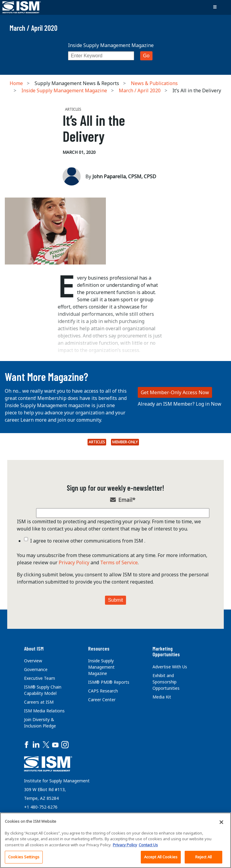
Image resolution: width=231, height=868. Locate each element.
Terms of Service (119, 562)
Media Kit (162, 697)
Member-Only (125, 442)
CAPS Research (103, 691)
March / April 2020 (140, 90)
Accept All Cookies (161, 857)
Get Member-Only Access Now (175, 392)
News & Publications (154, 83)
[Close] (221, 822)
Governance (36, 669)
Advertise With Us (170, 667)
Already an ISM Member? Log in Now (180, 404)
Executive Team (40, 678)
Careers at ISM (39, 702)
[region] (115, 840)
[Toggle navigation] (215, 7)
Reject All (203, 857)
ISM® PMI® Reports (109, 682)
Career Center (102, 700)
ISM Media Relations (44, 711)
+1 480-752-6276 (41, 807)
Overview (33, 661)
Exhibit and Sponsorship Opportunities (166, 682)
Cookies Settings (24, 857)
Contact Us (148, 845)
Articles (97, 442)
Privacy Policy (74, 562)
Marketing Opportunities (166, 651)
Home (16, 83)
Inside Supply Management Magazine (111, 45)
